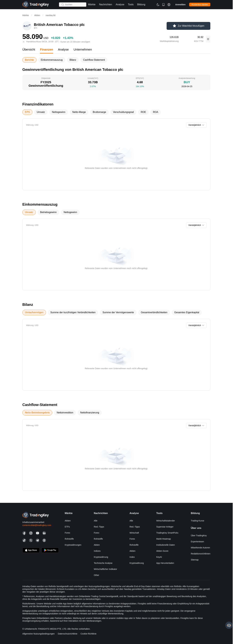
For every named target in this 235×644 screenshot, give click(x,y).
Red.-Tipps (99, 527)
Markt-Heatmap (164, 539)
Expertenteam (197, 542)
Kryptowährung (101, 557)
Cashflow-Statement (94, 60)
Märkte (26, 15)
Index (132, 557)
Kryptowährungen (73, 545)
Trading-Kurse (197, 521)
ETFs (67, 527)
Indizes (97, 551)
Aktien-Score (162, 551)
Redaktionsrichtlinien (201, 554)
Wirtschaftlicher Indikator (105, 569)
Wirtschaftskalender (166, 521)
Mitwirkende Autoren (200, 548)
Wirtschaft (134, 533)
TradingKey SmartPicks (167, 533)
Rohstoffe (69, 539)
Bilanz (73, 60)
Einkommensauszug (52, 60)
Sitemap (195, 560)
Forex (67, 533)
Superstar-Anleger (165, 527)
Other (96, 575)
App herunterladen (165, 563)
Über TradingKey (199, 536)
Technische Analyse (103, 563)
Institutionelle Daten (166, 545)
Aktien (37, 15)
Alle (96, 521)
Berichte (29, 60)
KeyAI (159, 557)
